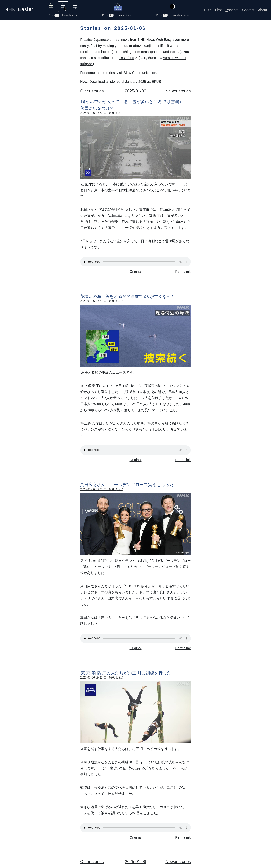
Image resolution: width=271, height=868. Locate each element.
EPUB (206, 10)
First (218, 10)
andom (232, 10)
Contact (248, 10)
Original (136, 272)
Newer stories (178, 91)
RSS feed (129, 58)
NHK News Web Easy (155, 40)
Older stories (92, 91)
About (263, 10)
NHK (19, 8)
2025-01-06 (136, 91)
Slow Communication (140, 73)
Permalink (183, 272)
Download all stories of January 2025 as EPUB (125, 82)
